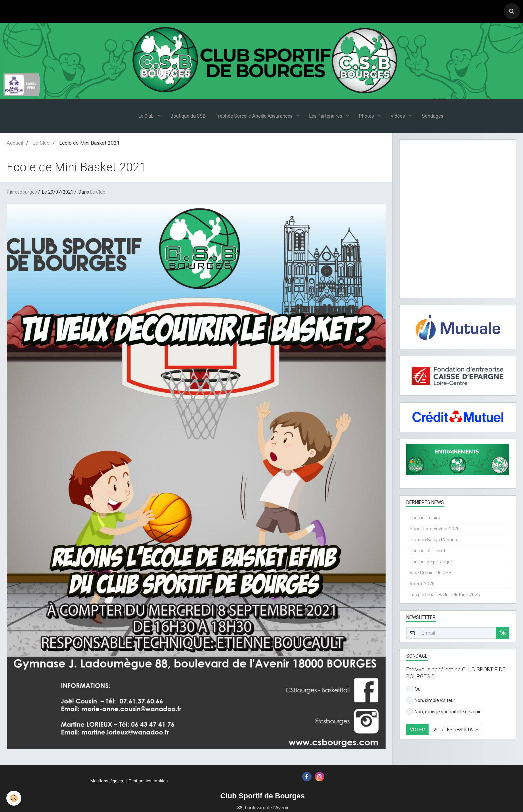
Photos (367, 117)
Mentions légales (107, 781)
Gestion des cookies (148, 781)
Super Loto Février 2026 (435, 529)
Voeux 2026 (422, 584)
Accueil (15, 144)
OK (503, 634)
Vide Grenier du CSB (431, 573)
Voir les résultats (456, 730)
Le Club (146, 117)
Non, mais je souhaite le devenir (443, 712)
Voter (417, 730)
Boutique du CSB (187, 117)
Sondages (433, 117)
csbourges (26, 193)
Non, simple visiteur (431, 701)
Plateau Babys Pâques (433, 540)
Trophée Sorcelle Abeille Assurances (254, 117)
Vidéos (399, 117)
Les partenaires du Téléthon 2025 (445, 595)
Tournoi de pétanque (431, 562)
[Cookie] (14, 798)
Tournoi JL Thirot (427, 551)
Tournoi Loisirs (425, 518)
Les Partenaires (326, 117)
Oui (414, 690)
